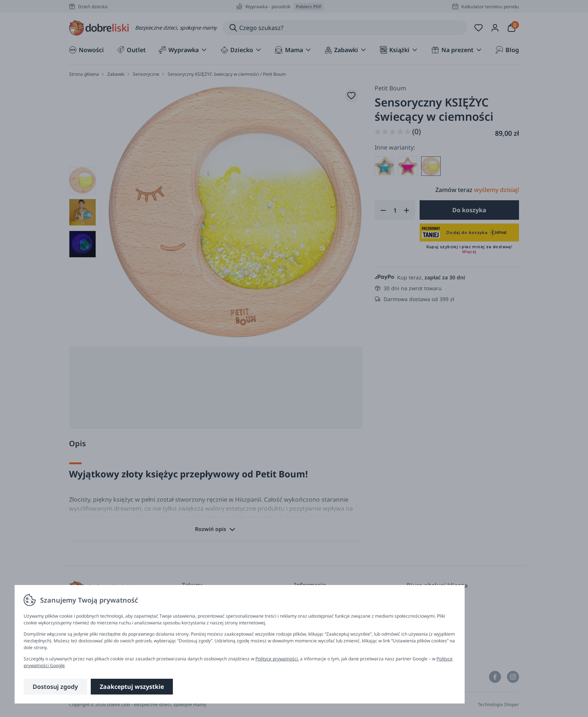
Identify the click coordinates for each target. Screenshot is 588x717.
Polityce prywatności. (277, 659)
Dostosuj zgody (55, 687)
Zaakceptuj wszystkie (132, 687)
